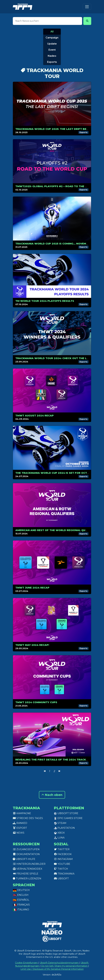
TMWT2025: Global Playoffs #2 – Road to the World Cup (58, 186)
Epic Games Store (68, 818)
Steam (60, 823)
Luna (59, 838)
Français (21, 905)
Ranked (20, 823)
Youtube (62, 864)
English (21, 895)
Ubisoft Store (66, 813)
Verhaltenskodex (28, 869)
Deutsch (21, 890)
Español (21, 900)
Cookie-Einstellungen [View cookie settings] (27, 963)
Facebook (63, 854)
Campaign (52, 38)
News (19, 833)
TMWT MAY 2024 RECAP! (32, 645)
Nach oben (52, 795)
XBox (59, 833)
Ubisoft (61, 879)
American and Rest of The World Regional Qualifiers (56, 530)
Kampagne (22, 813)
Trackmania (64, 874)
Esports (52, 62)
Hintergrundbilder (29, 864)
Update (52, 44)
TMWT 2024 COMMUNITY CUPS (36, 702)
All (52, 32)
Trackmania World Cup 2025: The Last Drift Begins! (54, 129)
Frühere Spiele (26, 874)
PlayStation (64, 828)
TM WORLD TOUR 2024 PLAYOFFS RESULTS (45, 301)
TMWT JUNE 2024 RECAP (32, 588)
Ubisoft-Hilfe (24, 859)
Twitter (62, 849)
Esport (20, 828)
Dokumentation (26, 854)
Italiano (21, 910)
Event (52, 50)
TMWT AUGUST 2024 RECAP (35, 416)
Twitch (61, 869)
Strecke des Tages (28, 818)
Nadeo (52, 56)
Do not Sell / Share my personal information (65, 966)
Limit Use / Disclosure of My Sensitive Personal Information (52, 969)
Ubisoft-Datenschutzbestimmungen (59, 963)
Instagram (63, 859)
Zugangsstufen (26, 849)
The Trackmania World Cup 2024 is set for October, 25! (58, 473)
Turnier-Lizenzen (27, 879)
